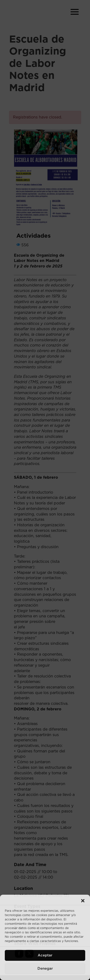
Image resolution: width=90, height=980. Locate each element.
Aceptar (45, 955)
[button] (83, 901)
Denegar (45, 969)
